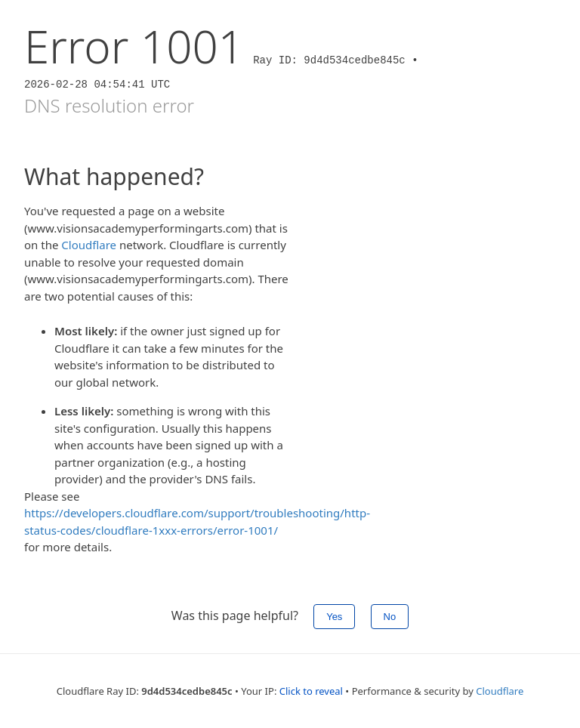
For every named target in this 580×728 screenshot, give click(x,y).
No (390, 617)
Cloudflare (89, 245)
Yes (334, 617)
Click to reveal (311, 691)
